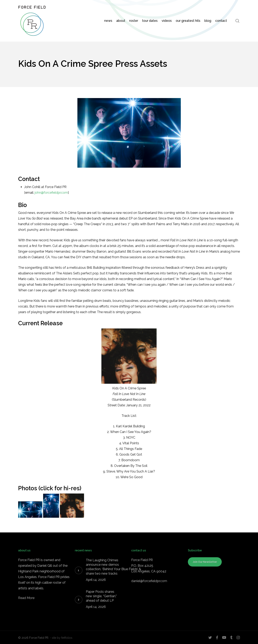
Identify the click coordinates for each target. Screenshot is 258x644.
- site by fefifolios (61, 638)
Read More (26, 598)
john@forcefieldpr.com (51, 193)
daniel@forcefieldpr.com (149, 581)
